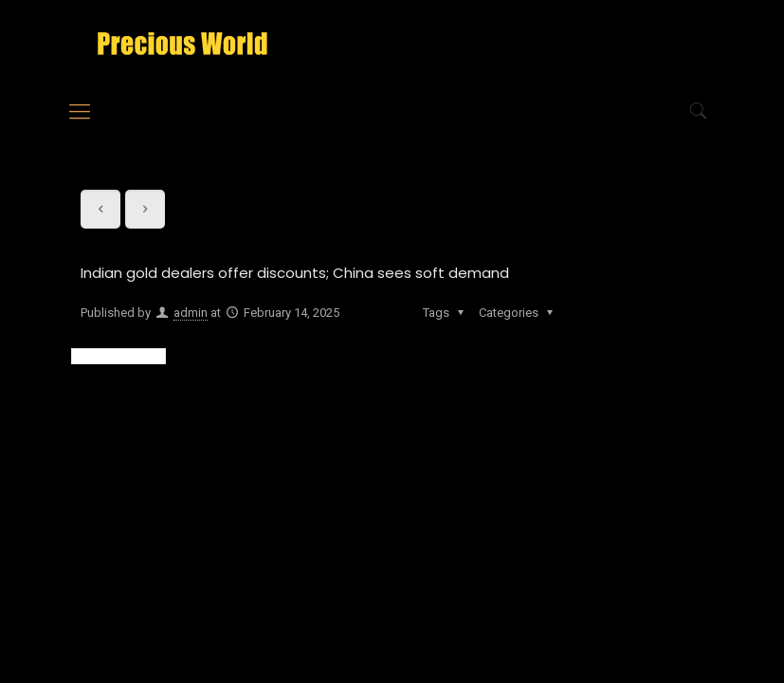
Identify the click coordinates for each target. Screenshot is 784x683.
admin (191, 313)
